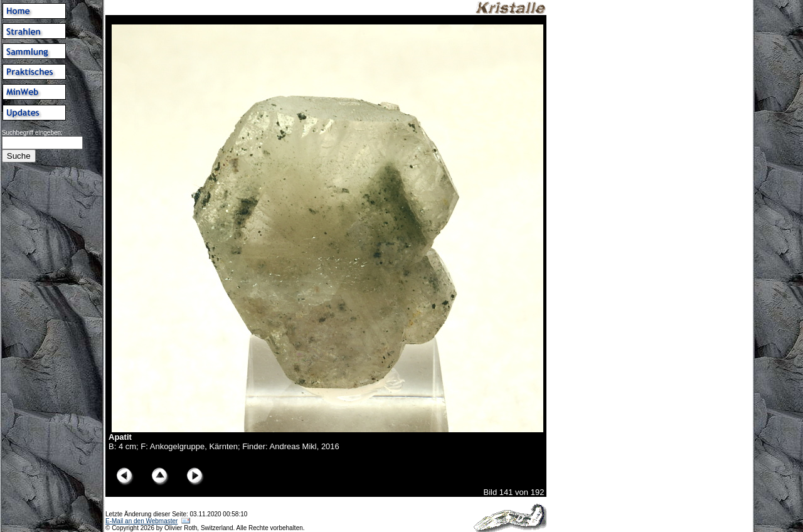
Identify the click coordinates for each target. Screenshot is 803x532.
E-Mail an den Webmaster (141, 521)
